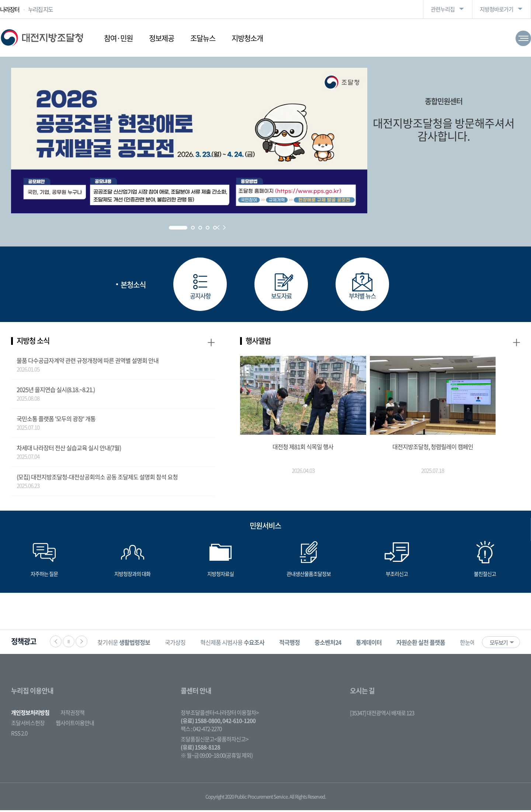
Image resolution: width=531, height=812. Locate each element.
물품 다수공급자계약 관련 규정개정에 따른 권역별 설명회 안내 (88, 362)
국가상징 (181, 644)
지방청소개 (247, 38)
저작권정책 (72, 714)
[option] (130, 644)
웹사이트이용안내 (75, 725)
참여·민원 (118, 38)
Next (224, 227)
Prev (218, 227)
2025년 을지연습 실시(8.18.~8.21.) (56, 391)
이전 (56, 643)
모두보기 (499, 644)
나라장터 (10, 9)
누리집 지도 (40, 9)
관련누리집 (443, 9)
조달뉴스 (203, 38)
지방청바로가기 (497, 9)
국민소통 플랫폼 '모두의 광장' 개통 (56, 420)
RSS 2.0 (19, 735)
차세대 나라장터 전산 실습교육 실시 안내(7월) (69, 449)
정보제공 (162, 38)
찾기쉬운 (130, 644)
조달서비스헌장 (28, 725)
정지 (69, 643)
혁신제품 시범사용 (238, 644)
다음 (81, 643)
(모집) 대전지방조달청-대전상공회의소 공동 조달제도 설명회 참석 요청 (97, 479)
